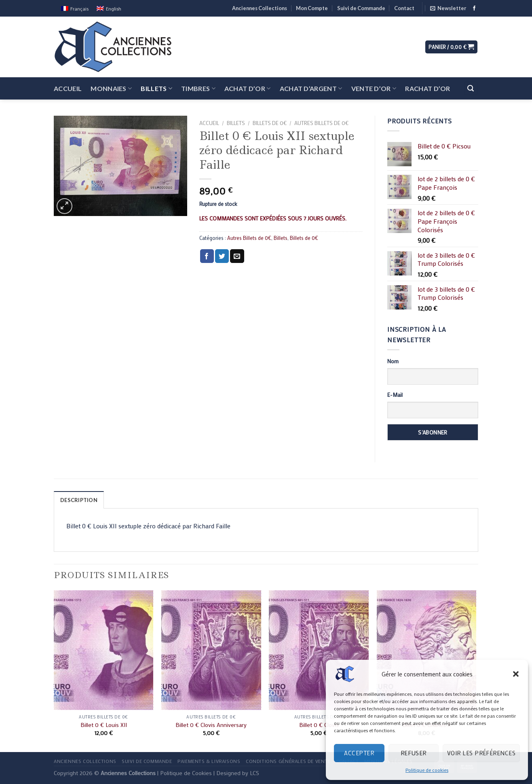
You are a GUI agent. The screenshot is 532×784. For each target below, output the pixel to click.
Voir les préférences (481, 753)
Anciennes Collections (260, 8)
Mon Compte (312, 8)
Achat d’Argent (311, 88)
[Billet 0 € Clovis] (319, 650)
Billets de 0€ (270, 123)
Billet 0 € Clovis (319, 725)
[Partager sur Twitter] (222, 256)
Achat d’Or (248, 88)
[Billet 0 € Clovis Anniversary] (211, 650)
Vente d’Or (374, 88)
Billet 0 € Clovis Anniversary (211, 725)
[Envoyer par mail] (237, 256)
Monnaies (111, 88)
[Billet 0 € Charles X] (427, 650)
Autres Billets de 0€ (321, 123)
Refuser (414, 753)
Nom (393, 361)
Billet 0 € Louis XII (104, 725)
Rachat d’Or (428, 88)
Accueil (68, 88)
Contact (404, 8)
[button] (516, 674)
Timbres (198, 88)
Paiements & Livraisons (209, 761)
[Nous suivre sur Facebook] (474, 8)
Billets (156, 88)
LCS (254, 773)
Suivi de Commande (361, 8)
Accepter (359, 753)
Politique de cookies (427, 770)
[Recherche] (471, 88)
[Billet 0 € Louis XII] (104, 650)
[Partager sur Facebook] (207, 256)
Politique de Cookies (186, 773)
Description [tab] (79, 500)
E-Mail (395, 395)
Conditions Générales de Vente (288, 761)
